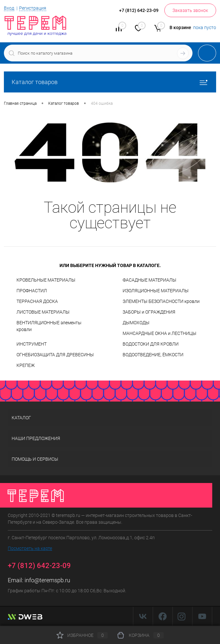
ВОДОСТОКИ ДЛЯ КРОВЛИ (151, 344)
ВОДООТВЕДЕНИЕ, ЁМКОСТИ (153, 355)
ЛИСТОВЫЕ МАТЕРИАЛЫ (43, 312)
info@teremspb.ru (47, 580)
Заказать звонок (190, 10)
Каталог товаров (110, 82)
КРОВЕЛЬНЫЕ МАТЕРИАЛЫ (46, 280)
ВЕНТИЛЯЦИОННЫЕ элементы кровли (49, 326)
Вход (9, 8)
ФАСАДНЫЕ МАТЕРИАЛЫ (149, 280)
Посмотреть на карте (30, 548)
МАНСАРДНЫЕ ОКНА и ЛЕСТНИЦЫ (159, 333)
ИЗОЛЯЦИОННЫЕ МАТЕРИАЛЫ (156, 291)
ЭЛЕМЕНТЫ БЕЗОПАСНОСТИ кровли (161, 301)
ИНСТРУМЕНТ (32, 344)
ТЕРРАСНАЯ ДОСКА (37, 301)
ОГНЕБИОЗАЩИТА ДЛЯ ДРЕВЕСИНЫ (55, 355)
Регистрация (33, 8)
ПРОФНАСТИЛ (32, 291)
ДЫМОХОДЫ (136, 323)
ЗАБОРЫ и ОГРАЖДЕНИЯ (149, 312)
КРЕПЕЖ (26, 365)
